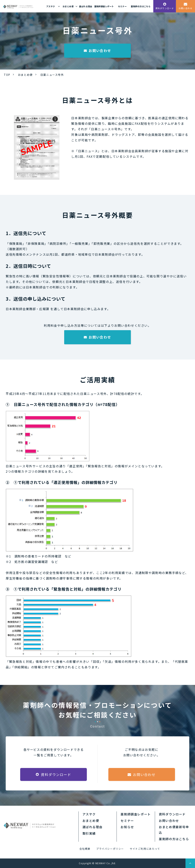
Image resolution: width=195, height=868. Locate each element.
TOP (7, 75)
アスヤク (51, 6)
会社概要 (85, 849)
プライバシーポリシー (110, 849)
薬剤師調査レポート (104, 6)
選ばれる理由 (86, 6)
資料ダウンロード (165, 8)
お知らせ (127, 827)
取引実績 (89, 833)
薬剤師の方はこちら (141, 6)
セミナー (122, 6)
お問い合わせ (186, 8)
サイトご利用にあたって (145, 849)
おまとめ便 (68, 6)
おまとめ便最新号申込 (174, 830)
